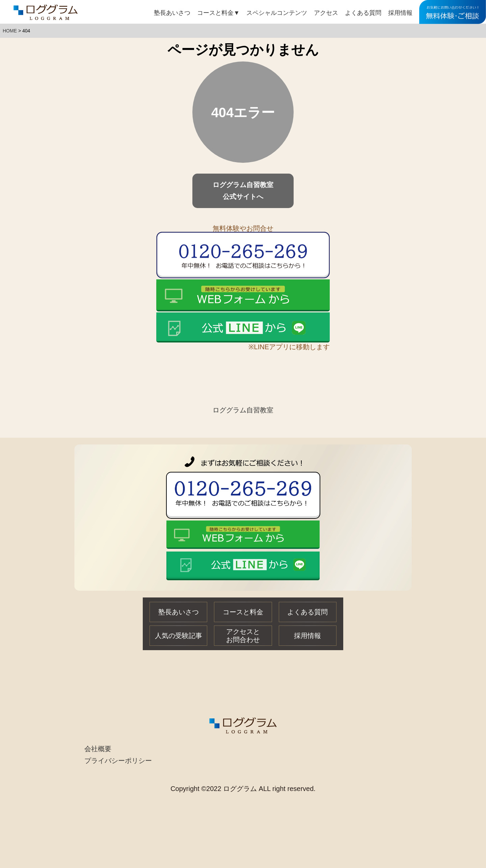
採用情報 (400, 13)
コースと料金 (218, 13)
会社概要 (98, 749)
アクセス (326, 13)
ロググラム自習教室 (243, 410)
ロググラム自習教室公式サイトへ (243, 191)
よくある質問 (363, 13)
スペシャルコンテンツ (277, 13)
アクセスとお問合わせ (243, 636)
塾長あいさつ (172, 13)
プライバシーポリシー (118, 761)
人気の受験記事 (179, 636)
